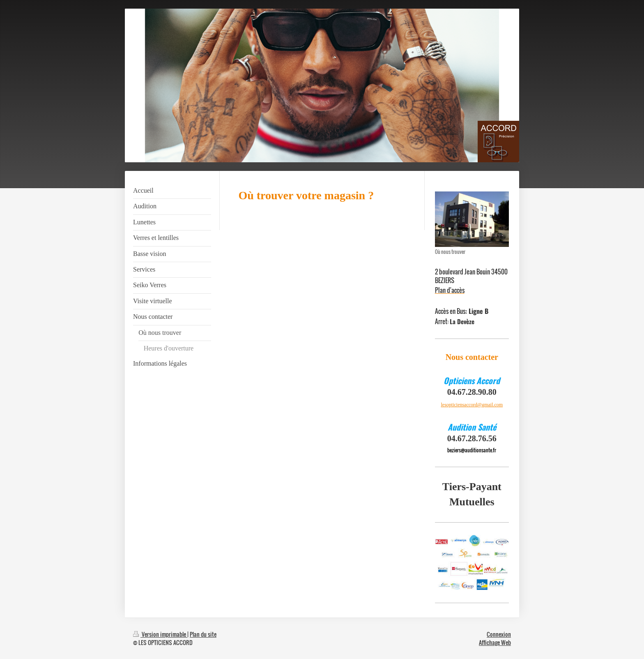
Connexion (499, 634)
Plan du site (203, 634)
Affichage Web (495, 642)
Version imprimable (160, 634)
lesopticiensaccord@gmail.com (472, 405)
